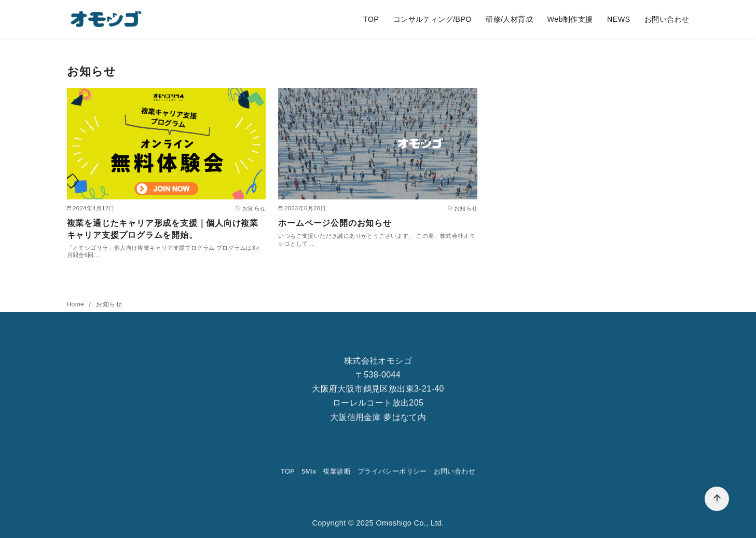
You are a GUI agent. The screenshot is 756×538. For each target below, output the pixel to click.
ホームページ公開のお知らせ (335, 223)
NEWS (619, 19)
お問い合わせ (667, 19)
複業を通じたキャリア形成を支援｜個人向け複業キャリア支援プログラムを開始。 (163, 229)
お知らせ (109, 304)
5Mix (309, 471)
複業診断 (337, 471)
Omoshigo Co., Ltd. (410, 523)
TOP (371, 19)
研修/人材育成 (509, 19)
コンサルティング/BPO (432, 19)
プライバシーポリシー (392, 471)
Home (77, 304)
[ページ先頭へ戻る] (717, 499)
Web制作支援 (570, 19)
